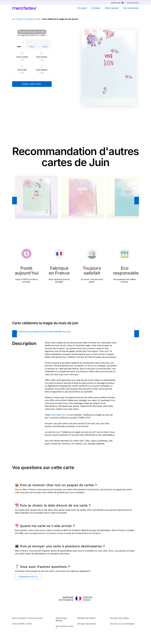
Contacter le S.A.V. (28, 577)
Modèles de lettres (86, 618)
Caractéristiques (33, 332)
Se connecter (131, 8)
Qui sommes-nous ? (65, 627)
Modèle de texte (63, 332)
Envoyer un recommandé (122, 624)
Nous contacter (20, 618)
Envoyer (82, 8)
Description (19, 332)
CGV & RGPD (18, 624)
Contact (96, 8)
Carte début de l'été (32, 19)
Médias (59, 620)
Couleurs (51, 332)
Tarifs (43, 332)
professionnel (130, 3)
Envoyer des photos (87, 624)
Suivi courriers (36, 618)
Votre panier (112, 8)
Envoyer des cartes (119, 618)
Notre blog (61, 618)
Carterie (19, 19)
